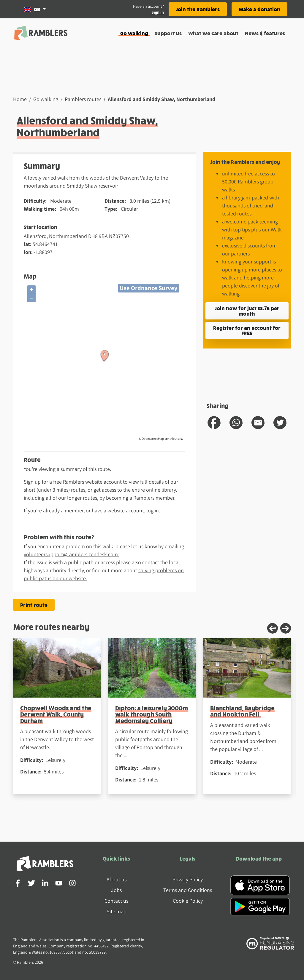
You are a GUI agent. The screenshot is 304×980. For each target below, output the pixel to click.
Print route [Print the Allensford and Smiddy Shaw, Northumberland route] (34, 605)
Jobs (116, 890)
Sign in (158, 12)
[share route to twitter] (280, 423)
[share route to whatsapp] (236, 423)
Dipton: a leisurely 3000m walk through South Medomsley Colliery (152, 714)
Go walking (134, 33)
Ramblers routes (83, 99)
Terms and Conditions (188, 890)
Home (20, 99)
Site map (117, 911)
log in (153, 510)
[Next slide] (286, 628)
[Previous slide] (273, 628)
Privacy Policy (188, 879)
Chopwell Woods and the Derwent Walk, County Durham (56, 714)
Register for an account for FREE (247, 330)
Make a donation (259, 9)
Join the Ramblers (198, 9)
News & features (265, 33)
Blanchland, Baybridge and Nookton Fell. (242, 711)
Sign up (32, 482)
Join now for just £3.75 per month (247, 311)
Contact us (116, 901)
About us (117, 879)
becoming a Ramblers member (140, 498)
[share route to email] (258, 423)
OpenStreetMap (153, 439)
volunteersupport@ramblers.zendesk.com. (71, 554)
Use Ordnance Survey (149, 288)
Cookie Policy (188, 901)
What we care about (213, 33)
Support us (168, 33)
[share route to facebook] (214, 423)
